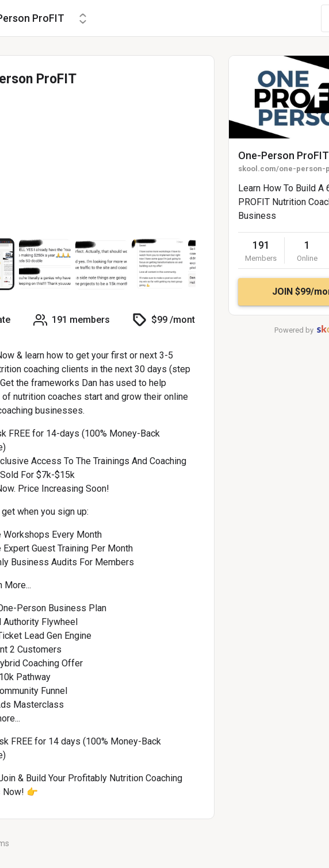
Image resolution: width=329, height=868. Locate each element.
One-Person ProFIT (284, 155)
